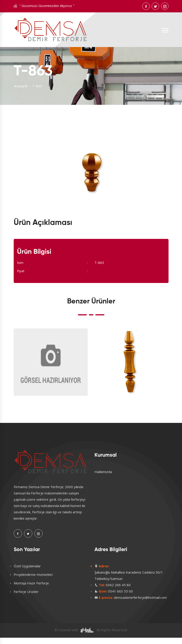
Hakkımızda (103, 472)
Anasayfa (21, 86)
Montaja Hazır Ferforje (31, 583)
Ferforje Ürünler (26, 592)
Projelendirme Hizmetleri (33, 574)
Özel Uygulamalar (27, 566)
